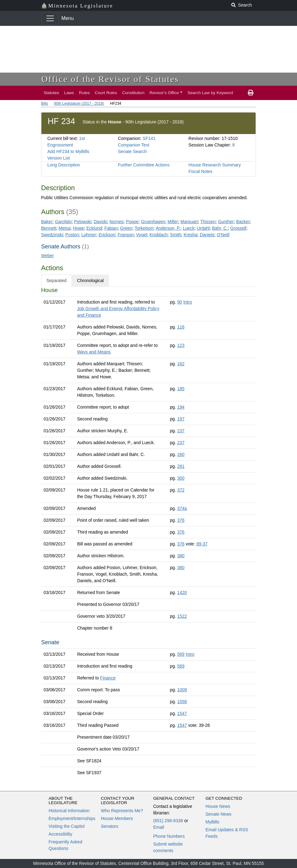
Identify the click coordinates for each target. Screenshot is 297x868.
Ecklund (94, 228)
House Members (117, 818)
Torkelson (144, 228)
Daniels (207, 235)
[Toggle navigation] (50, 18)
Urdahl (203, 228)
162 (181, 364)
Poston (72, 235)
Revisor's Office (164, 93)
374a (182, 508)
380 (181, 556)
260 (181, 454)
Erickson (107, 235)
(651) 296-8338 (168, 821)
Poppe (132, 222)
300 (181, 478)
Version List (59, 158)
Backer (243, 222)
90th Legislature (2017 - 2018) (79, 103)
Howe (78, 228)
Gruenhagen (153, 222)
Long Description (64, 165)
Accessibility (60, 834)
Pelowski (83, 222)
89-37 (202, 544)
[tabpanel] (148, 533)
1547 (182, 713)
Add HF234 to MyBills (68, 151)
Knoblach (158, 235)
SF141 (149, 138)
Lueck (189, 228)
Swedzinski (52, 235)
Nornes (116, 222)
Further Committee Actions (144, 165)
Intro (188, 302)
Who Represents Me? (122, 811)
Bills (45, 103)
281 (181, 466)
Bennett (49, 228)
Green (126, 228)
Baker (47, 222)
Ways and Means (94, 352)
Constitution (133, 93)
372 (181, 490)
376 (181, 520)
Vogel (141, 235)
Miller (173, 222)
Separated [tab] (57, 281)
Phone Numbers (169, 836)
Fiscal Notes (200, 171)
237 (181, 431)
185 (181, 389)
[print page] (251, 93)
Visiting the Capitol (67, 826)
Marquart (189, 222)
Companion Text (134, 145)
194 (181, 407)
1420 (182, 592)
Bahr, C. (220, 228)
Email (159, 827)
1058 (182, 702)
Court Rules (106, 93)
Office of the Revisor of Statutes (110, 79)
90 (180, 302)
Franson (126, 235)
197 (181, 419)
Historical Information (69, 811)
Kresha (191, 235)
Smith (176, 235)
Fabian (111, 228)
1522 (182, 616)
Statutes (51, 93)
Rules (85, 93)
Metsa (64, 228)
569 (181, 654)
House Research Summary (214, 165)
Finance (108, 678)
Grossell (238, 228)
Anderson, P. (168, 228)
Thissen (208, 222)
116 (181, 327)
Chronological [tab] (91, 281)
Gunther (226, 222)
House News (218, 806)
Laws (69, 93)
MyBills (212, 822)
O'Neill (223, 235)
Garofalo (63, 222)
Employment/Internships (72, 818)
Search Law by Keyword (210, 93)
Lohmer (89, 235)
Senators (110, 826)
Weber (47, 256)
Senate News (218, 814)
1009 (182, 690)
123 (181, 345)
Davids (100, 222)
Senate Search (132, 151)
